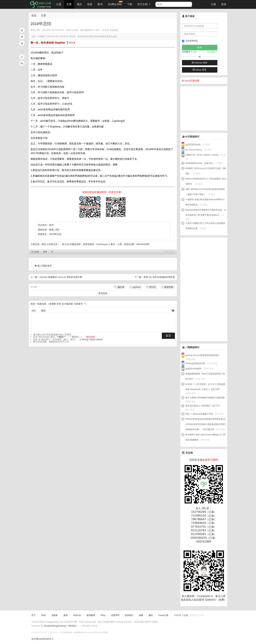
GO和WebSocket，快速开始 (199, 163)
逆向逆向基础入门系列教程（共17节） (203, 406)
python (135, 287)
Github (77, 615)
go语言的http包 (193, 145)
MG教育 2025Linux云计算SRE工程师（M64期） (206, 171)
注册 (213, 4)
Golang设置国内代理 (195, 363)
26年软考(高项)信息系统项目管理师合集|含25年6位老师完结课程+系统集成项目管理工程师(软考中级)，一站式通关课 (206, 424)
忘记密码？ (212, 52)
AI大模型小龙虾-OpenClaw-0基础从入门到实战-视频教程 (206, 437)
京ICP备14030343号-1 (42, 639)
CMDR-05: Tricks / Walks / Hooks (202, 155)
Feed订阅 (163, 615)
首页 (34, 16)
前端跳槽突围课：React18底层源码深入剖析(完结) (205, 376)
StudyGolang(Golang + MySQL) (60, 626)
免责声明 (115, 615)
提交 (168, 336)
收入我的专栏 (43, 266)
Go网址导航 (115, 3)
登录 (224, 4)
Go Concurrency (194, 150)
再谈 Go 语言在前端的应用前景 (159, 277)
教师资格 (167, 287)
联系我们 (129, 615)
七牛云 (94, 626)
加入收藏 (35, 252)
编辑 (34, 311)
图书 (100, 4)
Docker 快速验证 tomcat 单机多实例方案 (61, 277)
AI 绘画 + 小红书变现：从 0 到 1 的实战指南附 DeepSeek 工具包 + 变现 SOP (205, 387)
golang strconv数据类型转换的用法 (202, 355)
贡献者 (55, 615)
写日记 (151, 287)
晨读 (65, 615)
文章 (69, 4)
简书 (51, 225)
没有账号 (78, 304)
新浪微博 (91, 615)
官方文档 (144, 4)
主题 (59, 4)
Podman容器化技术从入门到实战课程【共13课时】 (206, 181)
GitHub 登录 (200, 63)
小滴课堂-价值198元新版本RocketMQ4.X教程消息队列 (205, 202)
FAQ (43, 615)
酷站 (151, 615)
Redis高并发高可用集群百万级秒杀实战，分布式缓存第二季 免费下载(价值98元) (206, 212)
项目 (79, 4)
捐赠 (141, 615)
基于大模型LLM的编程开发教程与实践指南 (205, 398)
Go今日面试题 (192, 81)
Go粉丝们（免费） (216, 600)
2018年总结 (55, 234)
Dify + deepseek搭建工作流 (199, 414)
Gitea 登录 (200, 70)
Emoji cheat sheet (92, 339)
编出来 (120, 287)
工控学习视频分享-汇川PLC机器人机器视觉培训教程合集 (205, 226)
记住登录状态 (190, 41)
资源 (90, 4)
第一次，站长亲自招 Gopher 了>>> (53, 43)
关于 (33, 615)
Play (103, 615)
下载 (130, 4)
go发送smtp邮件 (193, 369)
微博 (45, 252)
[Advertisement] (206, 108)
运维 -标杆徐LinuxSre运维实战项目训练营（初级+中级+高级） (205, 192)
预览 (43, 311)
